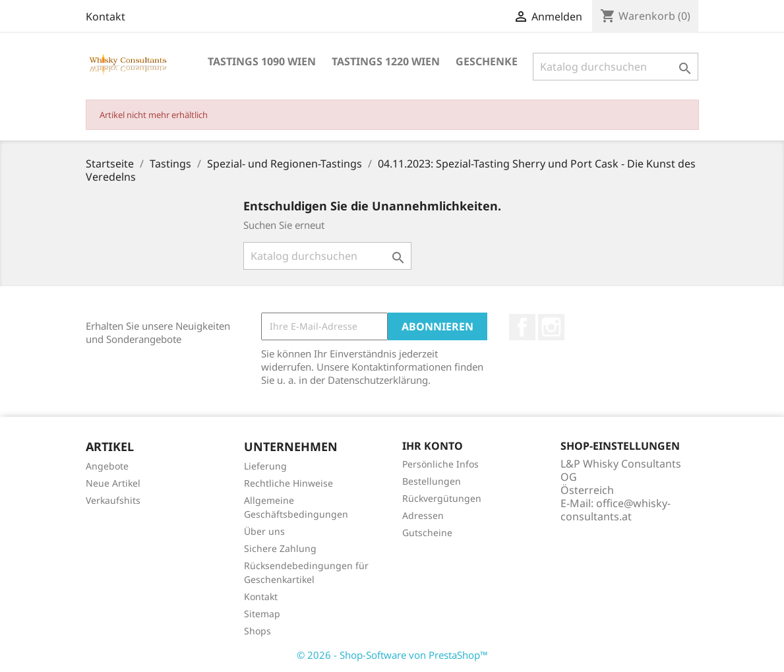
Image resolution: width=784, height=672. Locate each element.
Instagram (551, 327)
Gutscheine (427, 533)
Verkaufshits (113, 500)
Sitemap (262, 614)
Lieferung (265, 466)
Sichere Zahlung (280, 548)
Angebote (107, 466)
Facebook (522, 327)
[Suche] (616, 67)
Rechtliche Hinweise (288, 483)
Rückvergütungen (442, 498)
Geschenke (487, 61)
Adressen (423, 515)
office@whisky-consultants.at (616, 510)
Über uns (264, 531)
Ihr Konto (433, 446)
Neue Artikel (113, 483)
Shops (257, 631)
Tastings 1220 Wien (386, 61)
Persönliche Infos (440, 464)
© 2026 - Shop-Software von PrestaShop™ (392, 655)
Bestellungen (432, 481)
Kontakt (106, 16)
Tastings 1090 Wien (262, 61)
